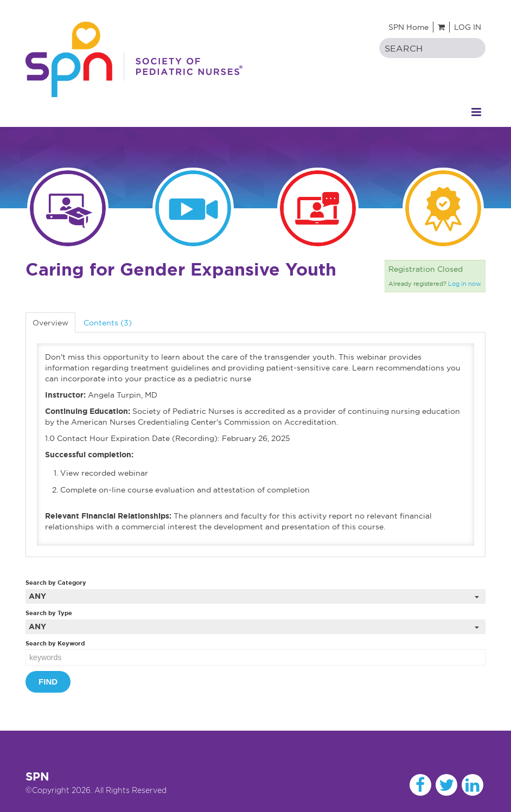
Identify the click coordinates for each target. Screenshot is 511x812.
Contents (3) (108, 323)
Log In (468, 27)
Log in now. (465, 284)
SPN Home (408, 27)
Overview (50, 323)
